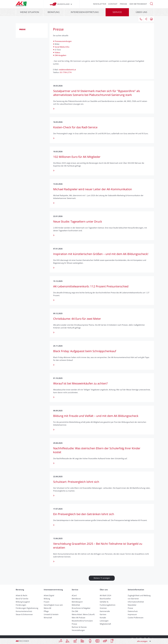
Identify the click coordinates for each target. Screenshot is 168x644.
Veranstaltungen (78, 630)
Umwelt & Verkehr (51, 614)
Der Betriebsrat (138, 4)
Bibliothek (76, 605)
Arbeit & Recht (21, 595)
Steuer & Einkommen (24, 614)
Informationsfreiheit (136, 602)
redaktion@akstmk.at (67, 70)
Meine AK (47, 608)
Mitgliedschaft (105, 624)
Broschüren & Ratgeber (81, 608)
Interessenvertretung (85, 12)
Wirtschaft (48, 618)
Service (117, 12)
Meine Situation (30, 12)
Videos (58, 52)
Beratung (54, 12)
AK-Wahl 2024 (105, 595)
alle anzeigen (142, 641)
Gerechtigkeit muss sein (53, 605)
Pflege (46, 611)
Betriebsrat (76, 599)
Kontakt (113, 4)
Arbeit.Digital (49, 595)
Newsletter (100, 4)
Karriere (103, 614)
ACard (74, 595)
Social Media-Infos (62, 47)
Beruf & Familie (22, 599)
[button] (151, 4)
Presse (123, 4)
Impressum (132, 614)
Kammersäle (105, 611)
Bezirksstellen (105, 599)
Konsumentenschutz (24, 611)
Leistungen (104, 621)
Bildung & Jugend (23, 602)
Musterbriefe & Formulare (82, 621)
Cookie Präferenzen (136, 618)
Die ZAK (75, 611)
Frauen (47, 602)
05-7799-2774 (65, 72)
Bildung (47, 599)
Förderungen (21, 605)
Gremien (103, 608)
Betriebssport (77, 602)
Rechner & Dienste (79, 627)
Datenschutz (133, 611)
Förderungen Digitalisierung (27, 608)
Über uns (141, 12)
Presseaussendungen (63, 41)
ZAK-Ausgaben (60, 55)
